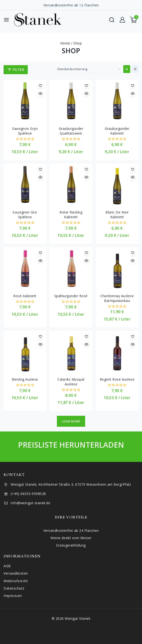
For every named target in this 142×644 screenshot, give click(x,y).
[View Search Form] (112, 20)
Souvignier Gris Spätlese (25, 215)
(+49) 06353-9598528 (28, 494)
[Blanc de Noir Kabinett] (117, 185)
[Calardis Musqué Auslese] (71, 352)
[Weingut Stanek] (38, 20)
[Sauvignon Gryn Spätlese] (25, 101)
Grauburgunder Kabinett (117, 131)
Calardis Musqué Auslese (71, 382)
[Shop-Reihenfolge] (89, 69)
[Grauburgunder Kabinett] (117, 101)
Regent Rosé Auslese (117, 379)
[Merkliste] (41, 86)
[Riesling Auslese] (25, 352)
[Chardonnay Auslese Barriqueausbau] (117, 268)
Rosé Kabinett (25, 296)
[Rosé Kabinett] (25, 268)
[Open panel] (16, 70)
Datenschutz (14, 588)
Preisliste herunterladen (71, 445)
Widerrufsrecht (16, 581)
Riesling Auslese (25, 379)
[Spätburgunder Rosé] (71, 268)
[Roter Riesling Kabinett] (71, 185)
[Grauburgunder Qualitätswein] (71, 101)
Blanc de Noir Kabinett (117, 215)
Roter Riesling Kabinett (71, 215)
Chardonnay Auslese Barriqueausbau (117, 298)
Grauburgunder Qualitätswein (71, 131)
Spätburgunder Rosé (71, 296)
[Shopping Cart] (134, 20)
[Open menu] (6, 20)
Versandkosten (16, 573)
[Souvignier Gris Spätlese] (25, 185)
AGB (7, 566)
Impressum (13, 596)
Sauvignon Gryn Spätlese (25, 131)
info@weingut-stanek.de (30, 503)
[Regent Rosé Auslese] (117, 352)
